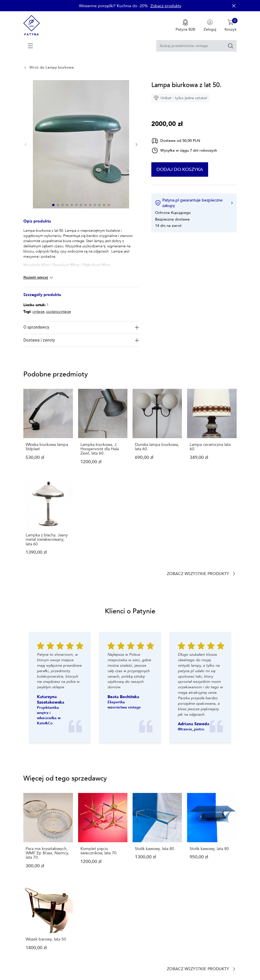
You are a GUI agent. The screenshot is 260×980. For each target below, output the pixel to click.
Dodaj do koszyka (194, 169)
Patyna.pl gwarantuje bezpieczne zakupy (194, 203)
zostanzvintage (59, 312)
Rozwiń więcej (39, 278)
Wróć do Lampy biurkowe (52, 67)
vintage (38, 312)
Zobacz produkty (166, 6)
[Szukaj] (231, 46)
